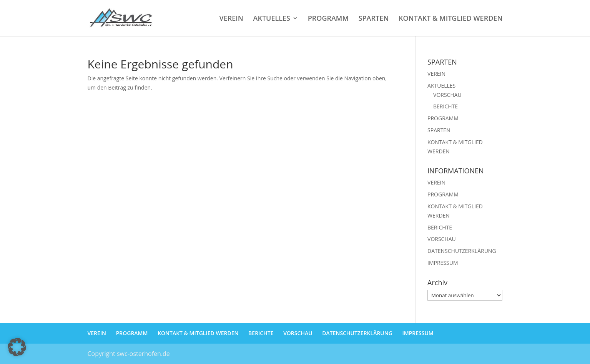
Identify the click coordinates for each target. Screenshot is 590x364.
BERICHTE (445, 106)
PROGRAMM (328, 19)
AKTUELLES (272, 19)
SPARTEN (374, 19)
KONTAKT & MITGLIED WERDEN (451, 19)
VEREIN (231, 19)
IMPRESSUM (443, 263)
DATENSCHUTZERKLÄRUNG (462, 251)
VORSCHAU (447, 95)
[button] (17, 347)
